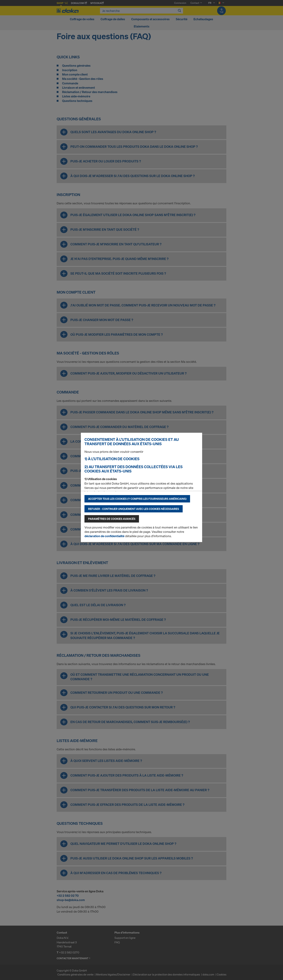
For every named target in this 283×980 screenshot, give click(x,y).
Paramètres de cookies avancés (112, 519)
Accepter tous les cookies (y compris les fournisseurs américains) (137, 499)
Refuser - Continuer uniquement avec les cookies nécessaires (134, 509)
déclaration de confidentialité (104, 536)
